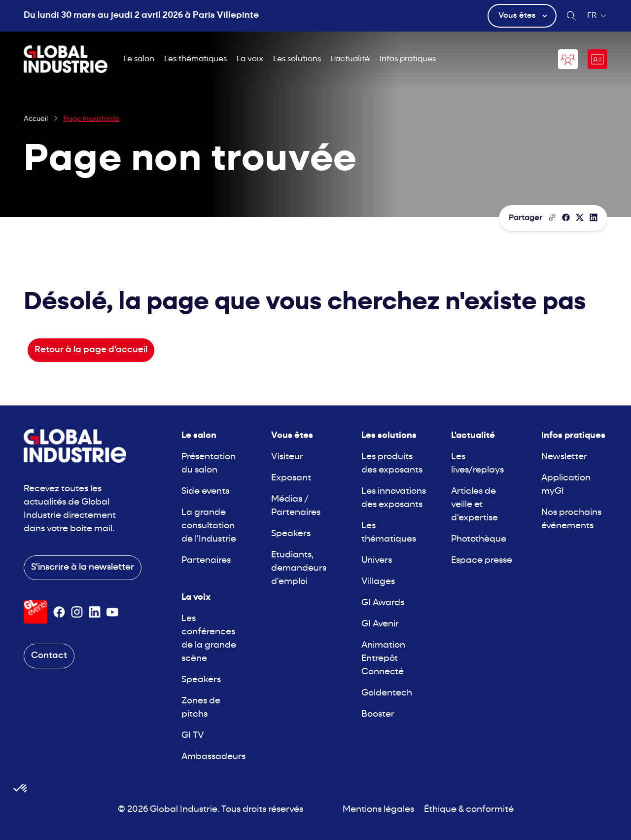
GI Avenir (380, 624)
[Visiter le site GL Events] (35, 612)
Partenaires (206, 561)
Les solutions (297, 59)
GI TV (193, 736)
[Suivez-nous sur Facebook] (59, 612)
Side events (205, 492)
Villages (378, 582)
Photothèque (479, 539)
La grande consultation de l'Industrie (209, 526)
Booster (378, 714)
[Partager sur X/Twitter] (580, 218)
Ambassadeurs (213, 757)
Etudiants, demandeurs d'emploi (299, 568)
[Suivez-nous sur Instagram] (77, 612)
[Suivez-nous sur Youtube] (112, 612)
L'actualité (350, 59)
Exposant (291, 478)
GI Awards (383, 603)
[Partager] (566, 218)
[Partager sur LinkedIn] (594, 218)
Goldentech (387, 693)
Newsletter (564, 457)
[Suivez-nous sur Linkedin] (95, 612)
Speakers (201, 680)
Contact (49, 656)
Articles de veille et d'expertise (474, 505)
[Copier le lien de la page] (552, 218)
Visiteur (287, 457)
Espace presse (482, 561)
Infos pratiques (408, 59)
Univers (377, 561)
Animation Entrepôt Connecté (383, 659)
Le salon (139, 59)
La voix (250, 59)
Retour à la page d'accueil (91, 350)
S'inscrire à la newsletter (83, 567)
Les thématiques (195, 59)
